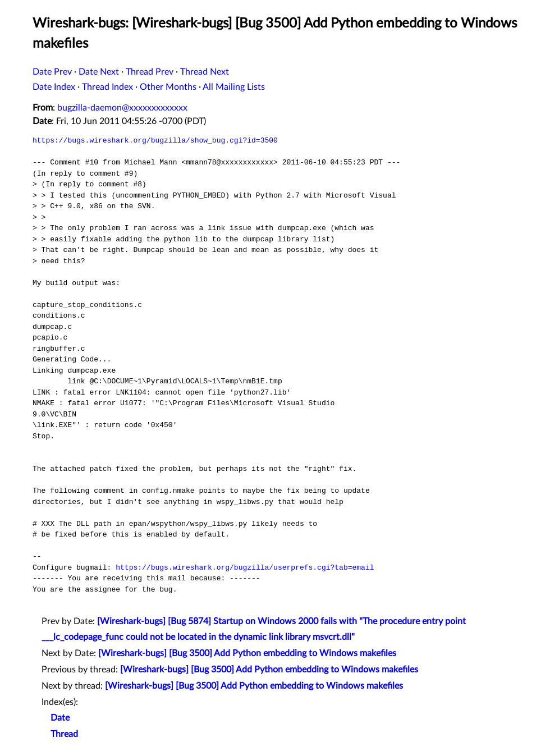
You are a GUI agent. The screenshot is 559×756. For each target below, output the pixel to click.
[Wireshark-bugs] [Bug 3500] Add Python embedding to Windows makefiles (247, 653)
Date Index (54, 87)
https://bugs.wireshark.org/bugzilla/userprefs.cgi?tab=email (245, 567)
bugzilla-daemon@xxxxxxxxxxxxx (122, 108)
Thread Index (107, 87)
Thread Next (205, 72)
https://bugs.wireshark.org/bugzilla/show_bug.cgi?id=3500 (155, 140)
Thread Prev (150, 72)
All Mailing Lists (234, 87)
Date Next (99, 72)
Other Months (168, 87)
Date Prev (52, 72)
